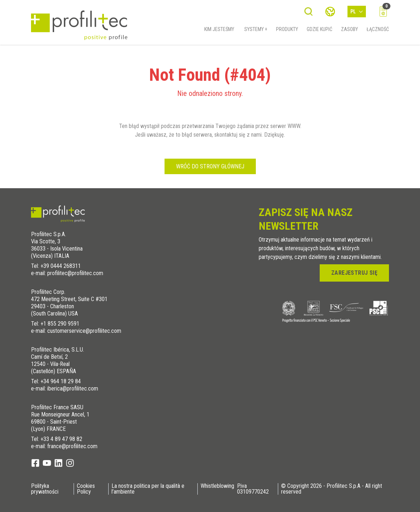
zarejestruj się (354, 273)
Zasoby (349, 31)
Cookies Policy (86, 489)
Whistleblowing (217, 486)
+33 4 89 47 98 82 (61, 439)
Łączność (378, 31)
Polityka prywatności (45, 489)
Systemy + (256, 31)
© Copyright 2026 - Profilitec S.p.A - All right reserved (332, 489)
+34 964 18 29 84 (61, 381)
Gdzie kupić (320, 31)
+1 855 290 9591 (60, 324)
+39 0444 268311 (61, 266)
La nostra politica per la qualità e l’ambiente (148, 489)
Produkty (287, 31)
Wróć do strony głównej (210, 166)
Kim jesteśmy (219, 31)
